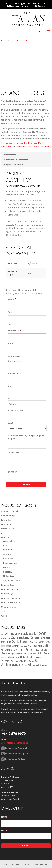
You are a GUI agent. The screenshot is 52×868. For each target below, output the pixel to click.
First (10, 312)
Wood (4, 616)
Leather (17, 41)
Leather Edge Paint (11, 598)
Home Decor (7, 529)
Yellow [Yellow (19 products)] (45, 665)
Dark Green (38, 146)
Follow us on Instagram (17, 754)
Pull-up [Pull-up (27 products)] (14, 661)
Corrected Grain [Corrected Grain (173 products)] (25, 637)
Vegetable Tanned (12, 580)
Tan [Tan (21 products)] (25, 665)
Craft (6, 545)
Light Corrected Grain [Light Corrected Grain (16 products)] (19, 654)
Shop (10, 41)
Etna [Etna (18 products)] (26, 646)
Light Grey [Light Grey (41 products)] (43, 653)
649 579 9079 (13, 3)
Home (4, 41)
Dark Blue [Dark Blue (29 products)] (6, 642)
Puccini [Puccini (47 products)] (6, 661)
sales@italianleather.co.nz (15, 743)
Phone (11, 343)
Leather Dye (7, 594)
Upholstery (26, 41)
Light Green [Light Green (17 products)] (32, 654)
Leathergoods (31, 143)
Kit (3, 533)
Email (5, 831)
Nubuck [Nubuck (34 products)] (24, 657)
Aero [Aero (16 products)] (3, 634)
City (9, 386)
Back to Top (41, 864)
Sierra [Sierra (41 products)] (15, 665)
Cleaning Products (10, 511)
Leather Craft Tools (11, 589)
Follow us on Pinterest (16, 759)
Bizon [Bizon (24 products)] (17, 634)
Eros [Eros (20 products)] (21, 646)
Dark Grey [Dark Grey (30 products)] (45, 642)
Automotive (18, 143)
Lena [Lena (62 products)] (40, 650)
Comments (13, 453)
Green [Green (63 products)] (6, 650)
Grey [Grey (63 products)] (14, 650)
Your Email (14, 331)
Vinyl (4, 611)
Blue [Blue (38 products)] (31, 634)
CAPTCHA (12, 472)
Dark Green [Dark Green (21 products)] (35, 642)
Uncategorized (9, 607)
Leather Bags (8, 585)
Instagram (27, 6)
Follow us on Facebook (16, 748)
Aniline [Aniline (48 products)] (10, 634)
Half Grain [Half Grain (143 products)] (27, 649)
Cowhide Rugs (8, 516)
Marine (41, 143)
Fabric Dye (6, 520)
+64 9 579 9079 (14, 734)
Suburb (11, 398)
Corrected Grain (24, 146)
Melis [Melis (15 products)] (18, 657)
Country (11, 423)
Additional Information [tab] (16, 160)
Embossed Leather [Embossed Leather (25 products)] (10, 646)
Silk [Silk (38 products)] (21, 665)
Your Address (16, 356)
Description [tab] (10, 155)
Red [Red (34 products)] (26, 661)
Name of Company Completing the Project (26, 437)
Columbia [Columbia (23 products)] (5, 638)
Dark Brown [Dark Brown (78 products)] (20, 641)
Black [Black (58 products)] (24, 633)
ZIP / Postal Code (15, 411)
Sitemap (15, 864)
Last (10, 325)
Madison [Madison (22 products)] (5, 657)
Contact (27, 864)
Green (47, 146)
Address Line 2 (14, 374)
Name (12, 299)
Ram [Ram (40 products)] (21, 661)
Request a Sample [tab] (13, 164)
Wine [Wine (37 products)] (39, 665)
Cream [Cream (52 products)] (45, 638)
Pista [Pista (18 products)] (35, 657)
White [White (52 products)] (31, 665)
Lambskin (8, 558)
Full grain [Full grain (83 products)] (35, 645)
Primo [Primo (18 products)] (40, 657)
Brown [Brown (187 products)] (40, 633)
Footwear (8, 550)
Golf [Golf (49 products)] (45, 646)
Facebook (14, 6)
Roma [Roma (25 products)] (32, 661)
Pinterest (41, 6)
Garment (8, 554)
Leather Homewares (11, 602)
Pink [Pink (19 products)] (31, 657)
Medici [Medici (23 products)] (12, 657)
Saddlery (8, 572)
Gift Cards (6, 524)
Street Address (14, 361)
